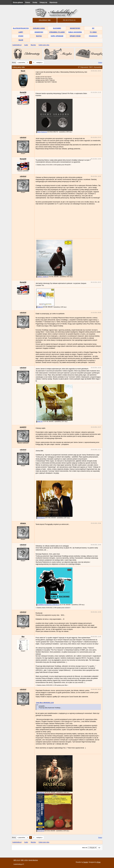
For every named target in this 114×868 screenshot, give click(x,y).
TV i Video (93, 32)
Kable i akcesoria (75, 32)
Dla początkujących (21, 28)
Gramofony (39, 32)
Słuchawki (57, 28)
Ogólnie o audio (39, 28)
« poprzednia (21, 62)
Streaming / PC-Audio (57, 32)
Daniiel (86, 862)
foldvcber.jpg (40, 792)
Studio (21, 36)
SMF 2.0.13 (17, 860)
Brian (99, 862)
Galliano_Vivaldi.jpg (42, 277)
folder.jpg (39, 421)
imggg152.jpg (41, 518)
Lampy (21, 32)
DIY (93, 28)
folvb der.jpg (40, 831)
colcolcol (23, 137)
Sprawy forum (75, 36)
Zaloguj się (43, 2)
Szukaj (35, 2)
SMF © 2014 (24, 860)
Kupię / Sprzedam (57, 36)
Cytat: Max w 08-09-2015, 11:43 (45, 703)
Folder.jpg (40, 307)
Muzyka (39, 36)
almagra (23, 523)
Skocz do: (85, 848)
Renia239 (23, 92)
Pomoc (28, 2)
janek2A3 (23, 427)
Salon (21, 40)
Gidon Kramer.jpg (42, 132)
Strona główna (18, 2)
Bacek (23, 71)
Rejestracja (53, 2)
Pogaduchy (93, 36)
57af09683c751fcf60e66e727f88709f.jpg (48, 605)
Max (23, 637)
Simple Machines (33, 860)
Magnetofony (75, 28)
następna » (39, 62)
